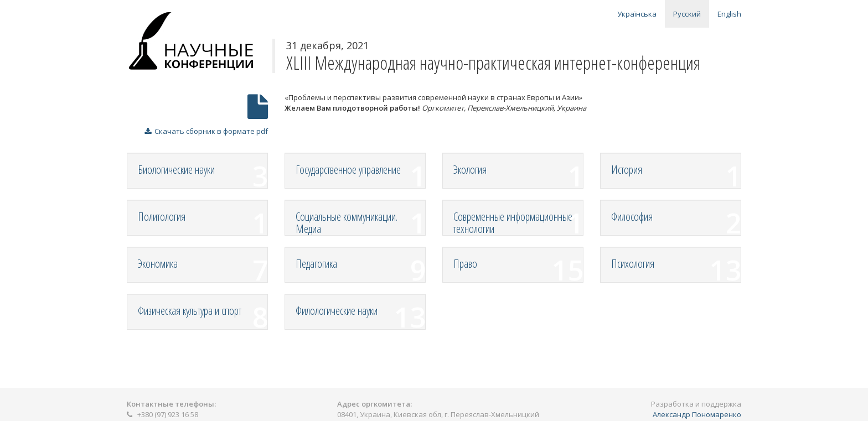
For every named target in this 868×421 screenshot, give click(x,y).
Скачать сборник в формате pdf (206, 131)
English (729, 14)
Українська (637, 14)
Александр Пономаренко (697, 414)
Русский (687, 14)
